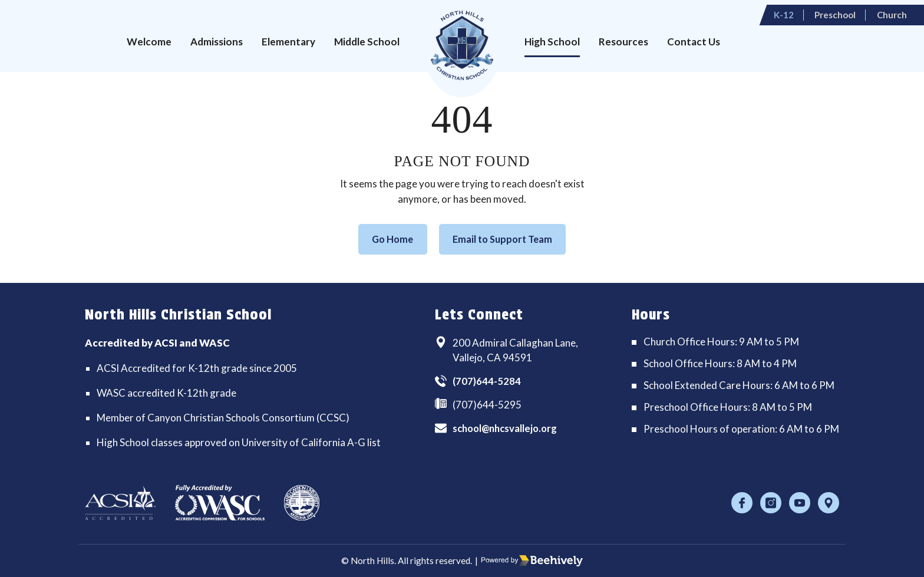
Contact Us (694, 42)
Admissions (217, 42)
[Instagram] (771, 503)
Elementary (288, 42)
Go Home (388, 240)
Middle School (367, 42)
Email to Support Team (505, 240)
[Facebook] (742, 503)
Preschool (846, 11)
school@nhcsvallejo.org (508, 429)
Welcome (149, 42)
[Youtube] (800, 503)
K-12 (797, 11)
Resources (623, 42)
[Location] (829, 503)
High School (552, 42)
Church (900, 11)
